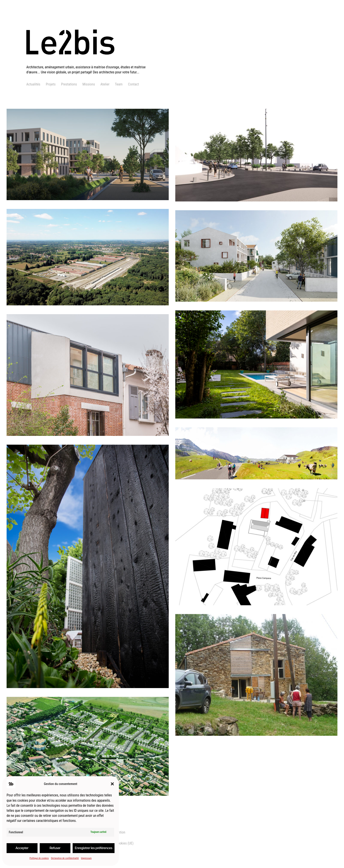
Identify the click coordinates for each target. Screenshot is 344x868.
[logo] (89, 62)
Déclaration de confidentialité (65, 858)
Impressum (86, 858)
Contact (133, 84)
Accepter (22, 848)
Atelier (105, 84)
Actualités (33, 84)
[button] (112, 784)
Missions (89, 84)
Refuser (55, 848)
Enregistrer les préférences (94, 848)
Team (119, 84)
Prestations (69, 84)
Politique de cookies (39, 858)
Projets (51, 84)
